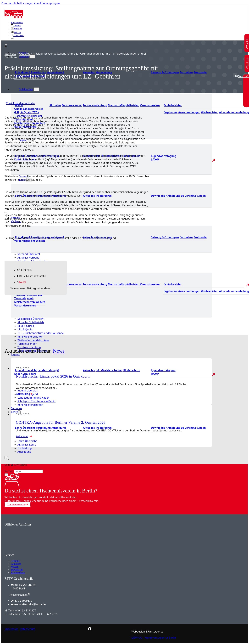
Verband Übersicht (29, 254)
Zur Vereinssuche (18, 504)
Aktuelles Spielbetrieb (31, 322)
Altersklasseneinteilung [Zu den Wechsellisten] (234, 112)
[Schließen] (12, 39)
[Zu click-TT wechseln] (247, 43)
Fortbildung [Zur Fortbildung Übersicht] (43, 428)
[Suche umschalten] (6, 458)
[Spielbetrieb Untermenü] (36, 89)
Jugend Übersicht (28, 390)
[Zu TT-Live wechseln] (247, 63)
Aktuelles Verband (28, 258)
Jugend (15, 354)
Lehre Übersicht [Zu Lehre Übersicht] (25, 428)
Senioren (16, 408)
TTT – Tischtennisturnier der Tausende (41, 333)
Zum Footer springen (47, 3)
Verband (24, 56)
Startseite (10, 54)
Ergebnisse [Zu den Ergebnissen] (171, 112)
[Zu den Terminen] (16, 26)
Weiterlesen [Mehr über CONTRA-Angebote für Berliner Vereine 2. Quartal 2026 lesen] (22, 436)
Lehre (14, 412)
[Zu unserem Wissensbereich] (16, 32)
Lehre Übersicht (27, 441)
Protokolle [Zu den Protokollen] (200, 72)
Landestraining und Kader (33, 398)
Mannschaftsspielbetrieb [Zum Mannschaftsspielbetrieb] (124, 105)
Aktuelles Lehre (27, 445)
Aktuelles (24, 54)
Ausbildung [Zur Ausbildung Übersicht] (59, 428)
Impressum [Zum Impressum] (11, 629)
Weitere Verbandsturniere (33, 340)
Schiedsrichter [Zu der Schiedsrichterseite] (173, 105)
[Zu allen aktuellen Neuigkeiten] (17, 29)
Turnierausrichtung (29, 347)
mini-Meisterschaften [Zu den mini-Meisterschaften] (109, 370)
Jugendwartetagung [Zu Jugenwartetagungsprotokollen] (164, 156)
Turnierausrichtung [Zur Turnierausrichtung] (95, 105)
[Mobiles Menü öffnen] (6, 213)
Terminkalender (27, 344)
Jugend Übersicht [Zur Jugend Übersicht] (26, 370)
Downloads (17, 570)
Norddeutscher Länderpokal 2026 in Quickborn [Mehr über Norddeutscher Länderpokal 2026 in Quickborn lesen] (53, 376)
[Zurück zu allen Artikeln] (20, 103)
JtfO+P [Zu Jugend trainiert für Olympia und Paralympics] (155, 159)
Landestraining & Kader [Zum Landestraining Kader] (37, 372)
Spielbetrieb (26, 89)
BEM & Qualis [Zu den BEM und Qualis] (19, 107)
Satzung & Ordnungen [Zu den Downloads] (165, 72)
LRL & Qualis (25, 329)
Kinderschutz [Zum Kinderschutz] (17, 23)
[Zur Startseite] (14, 17)
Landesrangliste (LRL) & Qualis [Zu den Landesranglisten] (29, 111)
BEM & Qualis (26, 326)
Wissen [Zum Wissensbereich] (40, 241)
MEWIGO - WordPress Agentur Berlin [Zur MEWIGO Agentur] (154, 638)
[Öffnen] (6, 44)
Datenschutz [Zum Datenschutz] (28, 629)
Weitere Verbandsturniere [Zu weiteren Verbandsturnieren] (30, 304)
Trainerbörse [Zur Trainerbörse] (104, 196)
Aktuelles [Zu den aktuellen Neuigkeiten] (89, 370)
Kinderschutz (18, 573)
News (23, 282)
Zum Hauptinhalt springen (17, 3)
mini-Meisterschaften (30, 337)
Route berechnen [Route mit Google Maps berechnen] (20, 595)
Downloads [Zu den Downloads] (158, 196)
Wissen (15, 567)
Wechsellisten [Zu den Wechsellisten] (210, 112)
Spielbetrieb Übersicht (31, 319)
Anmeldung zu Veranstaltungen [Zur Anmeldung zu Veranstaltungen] (186, 196)
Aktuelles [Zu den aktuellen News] (89, 196)
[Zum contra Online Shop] (29, 551)
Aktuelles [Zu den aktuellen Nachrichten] (55, 105)
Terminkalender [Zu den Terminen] (72, 105)
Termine (15, 561)
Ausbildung (24, 452)
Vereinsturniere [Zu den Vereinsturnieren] (150, 105)
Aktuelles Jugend (28, 394)
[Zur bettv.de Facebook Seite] (90, 629)
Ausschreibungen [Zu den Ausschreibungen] (189, 112)
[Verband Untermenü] (32, 56)
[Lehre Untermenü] (19, 412)
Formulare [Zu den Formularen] (186, 72)
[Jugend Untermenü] (21, 355)
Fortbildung (25, 448)
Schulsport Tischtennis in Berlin (36, 401)
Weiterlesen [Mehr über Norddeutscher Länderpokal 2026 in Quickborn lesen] (22, 394)
